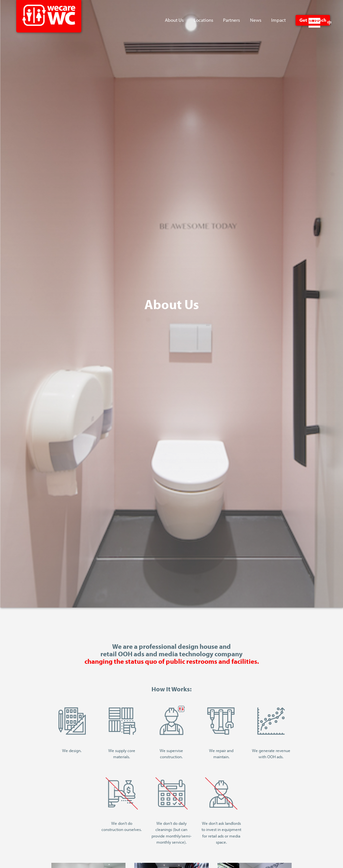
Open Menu (314, 23)
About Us (174, 20)
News (256, 20)
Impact (278, 20)
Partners (231, 20)
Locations (204, 20)
